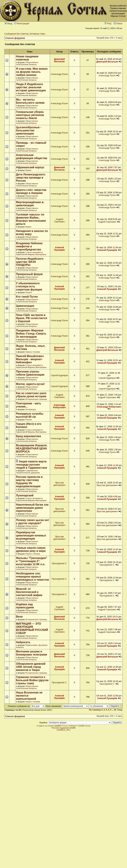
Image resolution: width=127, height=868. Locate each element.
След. (120, 710)
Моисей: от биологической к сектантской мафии (29, 592)
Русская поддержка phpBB (64, 728)
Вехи (19, 617)
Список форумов (15, 38)
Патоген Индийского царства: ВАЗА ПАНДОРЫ (30, 262)
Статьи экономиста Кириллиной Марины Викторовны (31, 253)
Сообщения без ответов (16, 34)
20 (115, 710)
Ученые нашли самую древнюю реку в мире (31, 549)
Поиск (118, 24)
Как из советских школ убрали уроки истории (31, 395)
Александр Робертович (59, 406)
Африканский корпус (30, 167)
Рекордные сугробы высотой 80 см (30, 415)
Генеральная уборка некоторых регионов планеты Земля (30, 115)
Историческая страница (36, 399)
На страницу (95, 710)
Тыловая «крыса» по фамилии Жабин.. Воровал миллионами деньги (31, 219)
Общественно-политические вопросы (27, 63)
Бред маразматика (28, 436)
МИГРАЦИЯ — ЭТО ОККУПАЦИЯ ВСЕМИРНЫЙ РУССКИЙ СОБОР (32, 628)
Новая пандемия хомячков (27, 58)
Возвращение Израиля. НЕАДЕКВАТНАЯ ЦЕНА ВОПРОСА (32, 448)
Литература (31, 409)
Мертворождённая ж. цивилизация (30, 204)
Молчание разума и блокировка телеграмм (31, 653)
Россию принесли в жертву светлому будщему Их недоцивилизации (29, 482)
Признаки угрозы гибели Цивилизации (30, 373)
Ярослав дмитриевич (60, 484)
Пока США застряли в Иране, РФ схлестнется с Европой (32, 318)
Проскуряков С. (59, 563)
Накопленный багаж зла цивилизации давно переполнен (32, 508)
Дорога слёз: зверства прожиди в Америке (31, 191)
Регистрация (22, 24)
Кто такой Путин (27, 297)
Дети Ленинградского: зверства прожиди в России (31, 178)
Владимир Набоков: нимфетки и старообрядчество (30, 246)
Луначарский (25, 495)
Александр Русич (60, 74)
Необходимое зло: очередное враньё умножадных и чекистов (32, 577)
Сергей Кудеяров (59, 375)
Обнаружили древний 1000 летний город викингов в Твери (31, 667)
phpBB (57, 726)
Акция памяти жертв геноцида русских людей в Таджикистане (32, 465)
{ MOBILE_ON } (64, 730)
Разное (29, 292)
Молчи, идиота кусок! (30, 384)
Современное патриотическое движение (28, 472)
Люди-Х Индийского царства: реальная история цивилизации (31, 87)
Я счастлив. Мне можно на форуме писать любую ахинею (32, 72)
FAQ (108, 24)
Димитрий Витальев (59, 60)
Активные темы (38, 34)
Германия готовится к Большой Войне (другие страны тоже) (32, 680)
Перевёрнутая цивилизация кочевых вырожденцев (31, 535)
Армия (28, 170)
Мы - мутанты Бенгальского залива (30, 101)
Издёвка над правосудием (25, 606)
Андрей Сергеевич (59, 220)
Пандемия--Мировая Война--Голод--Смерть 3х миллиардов (31, 334)
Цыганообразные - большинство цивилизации (29, 130)
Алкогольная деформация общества (32, 157)
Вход (8, 24)
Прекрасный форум (29, 274)
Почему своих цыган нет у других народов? (32, 522)
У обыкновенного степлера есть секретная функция (29, 286)
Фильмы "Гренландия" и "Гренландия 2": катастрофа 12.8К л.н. (32, 561)
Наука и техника (33, 352)
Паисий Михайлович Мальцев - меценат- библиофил (30, 359)
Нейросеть (23, 642)
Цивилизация (25, 306)
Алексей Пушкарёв (59, 249)
